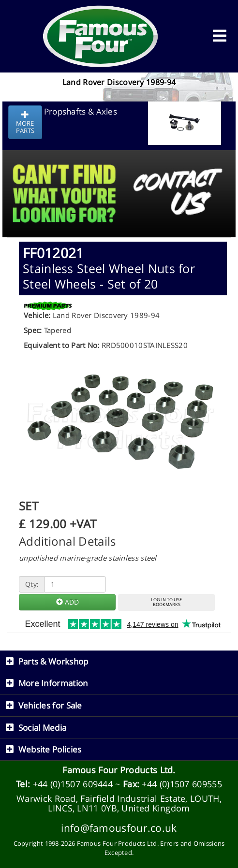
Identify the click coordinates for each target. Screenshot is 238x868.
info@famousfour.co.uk (119, 828)
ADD (67, 602)
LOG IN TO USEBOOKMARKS (166, 602)
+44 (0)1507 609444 (73, 784)
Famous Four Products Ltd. (119, 770)
